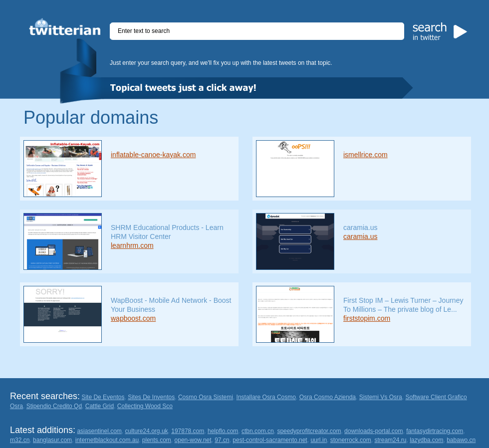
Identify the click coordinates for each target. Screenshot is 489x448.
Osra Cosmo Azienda (328, 397)
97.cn (222, 440)
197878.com (188, 431)
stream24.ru (390, 440)
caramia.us (360, 236)
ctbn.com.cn (258, 431)
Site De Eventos (103, 397)
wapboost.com (133, 318)
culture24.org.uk (147, 431)
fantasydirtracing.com (435, 431)
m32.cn (20, 440)
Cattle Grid (100, 406)
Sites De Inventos (151, 397)
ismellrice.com (366, 155)
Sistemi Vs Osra (381, 397)
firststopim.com (367, 318)
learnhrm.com (132, 245)
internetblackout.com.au (107, 440)
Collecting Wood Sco (145, 406)
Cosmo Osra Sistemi (206, 397)
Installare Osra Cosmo (266, 397)
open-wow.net (193, 440)
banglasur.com (52, 440)
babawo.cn (461, 440)
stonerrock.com (351, 440)
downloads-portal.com (373, 431)
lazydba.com (426, 440)
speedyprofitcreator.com (309, 431)
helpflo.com (223, 431)
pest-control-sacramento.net (270, 440)
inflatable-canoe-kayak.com (153, 155)
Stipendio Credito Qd (54, 406)
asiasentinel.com (99, 431)
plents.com (157, 440)
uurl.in (319, 440)
